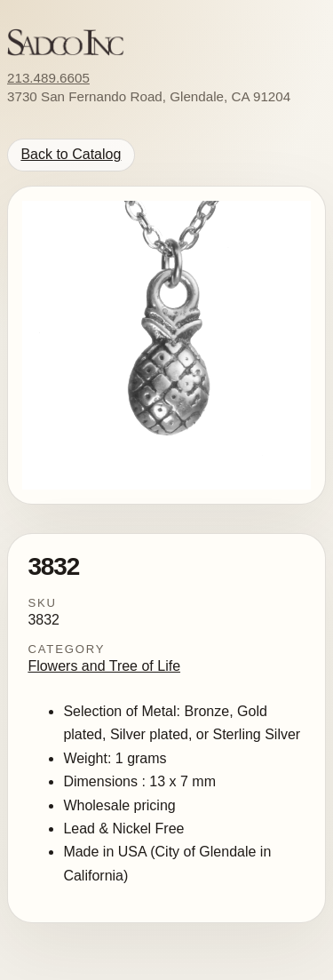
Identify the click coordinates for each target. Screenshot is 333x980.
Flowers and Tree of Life (104, 666)
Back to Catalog (71, 154)
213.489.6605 (48, 78)
